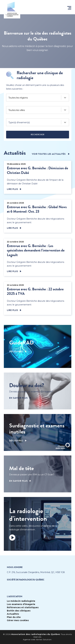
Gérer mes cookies (18, 620)
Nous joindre (15, 567)
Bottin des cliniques (19, 611)
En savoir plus (18, 398)
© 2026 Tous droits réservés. (37, 636)
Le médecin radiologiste (21, 601)
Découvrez (16, 352)
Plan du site (14, 617)
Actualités (13, 614)
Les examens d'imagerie (21, 604)
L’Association (15, 596)
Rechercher (38, 135)
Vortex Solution (44, 639)
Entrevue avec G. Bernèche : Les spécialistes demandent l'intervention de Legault (36, 250)
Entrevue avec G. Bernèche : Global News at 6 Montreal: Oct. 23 (37, 209)
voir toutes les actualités (49, 154)
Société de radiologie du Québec (26, 580)
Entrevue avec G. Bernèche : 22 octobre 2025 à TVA (35, 291)
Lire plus (12, 189)
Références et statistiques (23, 608)
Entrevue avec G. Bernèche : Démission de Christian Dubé (37, 170)
